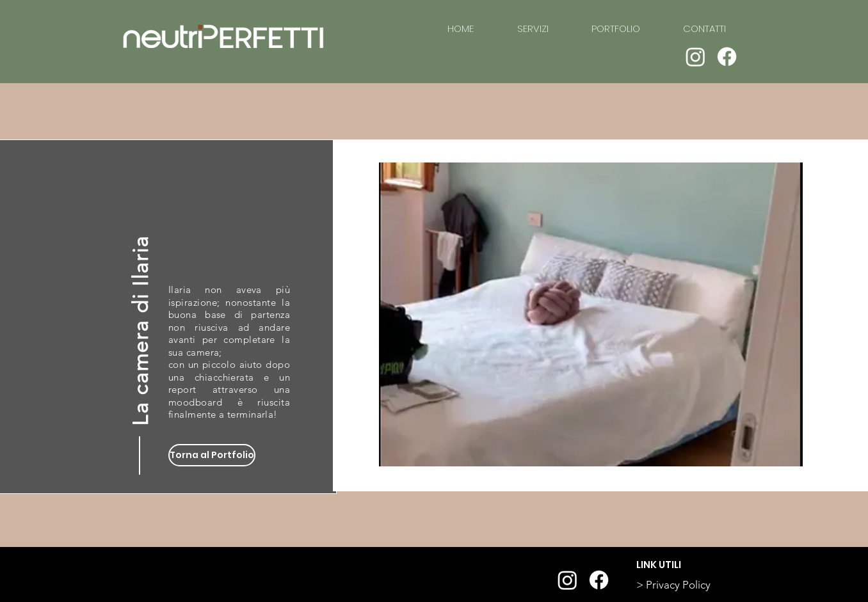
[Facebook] (727, 57)
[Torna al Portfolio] (212, 455)
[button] (591, 314)
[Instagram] (695, 57)
